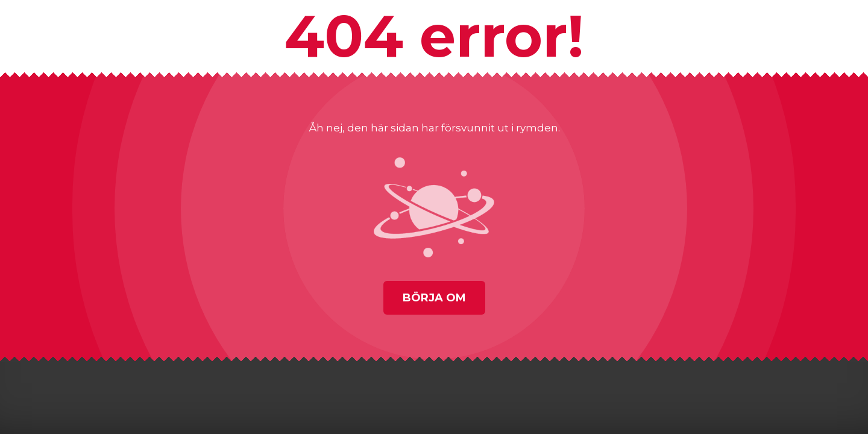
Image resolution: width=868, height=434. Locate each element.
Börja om (434, 298)
